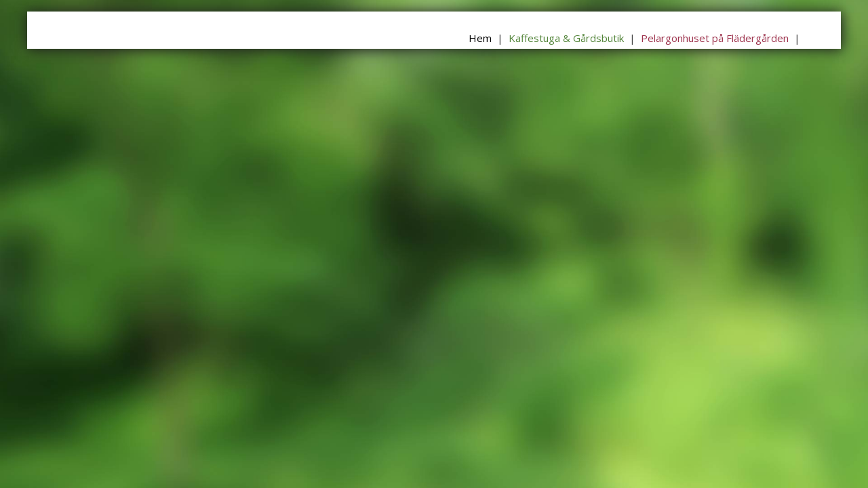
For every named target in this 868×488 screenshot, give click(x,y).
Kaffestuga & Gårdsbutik (566, 38)
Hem (480, 38)
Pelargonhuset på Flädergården (715, 38)
